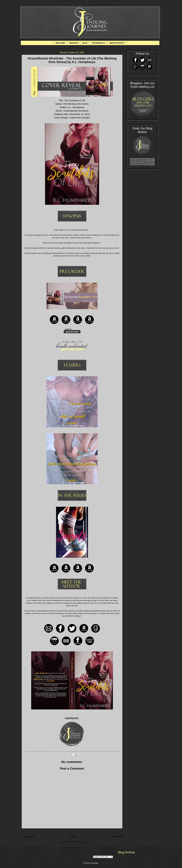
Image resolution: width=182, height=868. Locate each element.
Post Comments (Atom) (78, 842)
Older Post (117, 837)
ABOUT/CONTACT (117, 43)
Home (73, 837)
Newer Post (29, 837)
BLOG (85, 43)
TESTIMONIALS (98, 43)
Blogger (95, 863)
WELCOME (60, 43)
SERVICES (74, 43)
